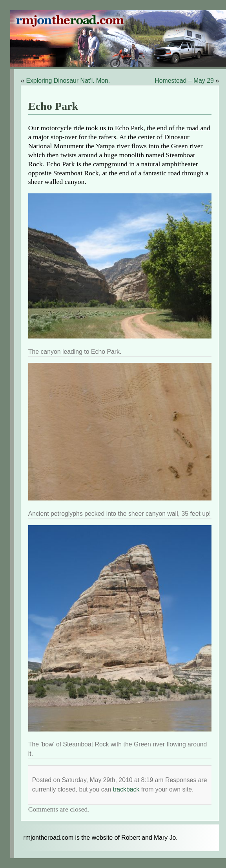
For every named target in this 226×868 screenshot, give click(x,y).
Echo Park (53, 106)
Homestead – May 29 (184, 81)
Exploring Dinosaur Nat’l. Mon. (68, 81)
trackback (126, 789)
